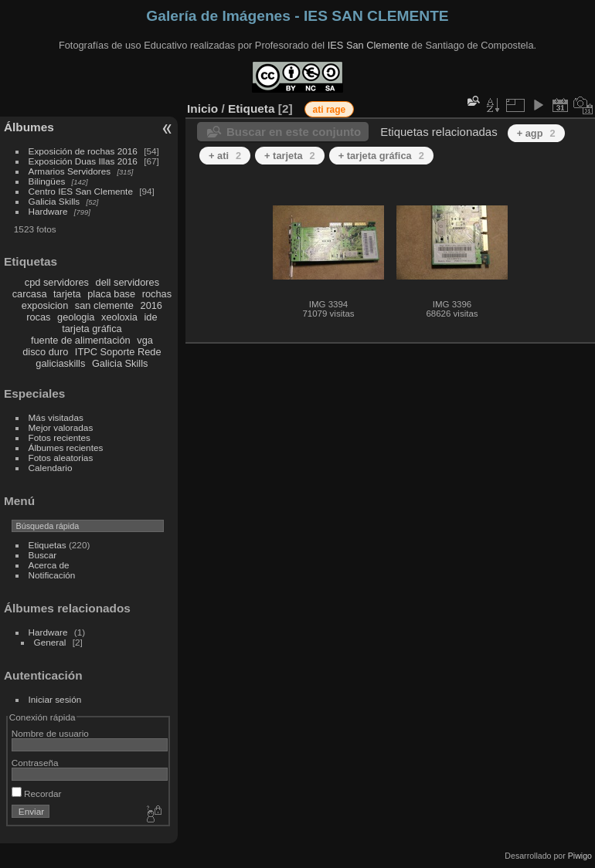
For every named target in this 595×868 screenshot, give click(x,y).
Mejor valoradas (61, 427)
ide (151, 317)
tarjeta (67, 294)
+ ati (225, 156)
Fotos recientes (59, 437)
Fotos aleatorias (61, 458)
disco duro (45, 352)
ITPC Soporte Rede (118, 352)
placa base (111, 294)
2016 (151, 305)
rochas (157, 294)
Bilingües (47, 181)
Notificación (52, 575)
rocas (38, 317)
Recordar (37, 793)
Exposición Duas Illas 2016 (83, 161)
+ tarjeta (290, 156)
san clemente (104, 305)
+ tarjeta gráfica (381, 156)
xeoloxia (119, 317)
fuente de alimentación (81, 340)
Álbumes (29, 127)
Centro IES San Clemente (81, 191)
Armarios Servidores (70, 171)
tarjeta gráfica (92, 329)
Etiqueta (252, 108)
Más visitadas (56, 417)
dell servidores (128, 282)
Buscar (43, 555)
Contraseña (35, 763)
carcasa (30, 294)
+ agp (536, 133)
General (50, 642)
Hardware (48, 211)
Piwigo (580, 856)
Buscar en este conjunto (294, 132)
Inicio (202, 108)
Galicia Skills (54, 201)
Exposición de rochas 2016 (83, 151)
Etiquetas (48, 545)
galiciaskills (60, 363)
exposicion (45, 305)
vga (145, 340)
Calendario (51, 468)
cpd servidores (57, 282)
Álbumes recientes (66, 448)
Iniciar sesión (55, 699)
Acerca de (49, 565)
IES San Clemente (368, 45)
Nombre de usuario (50, 733)
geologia (76, 317)
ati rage (330, 110)
